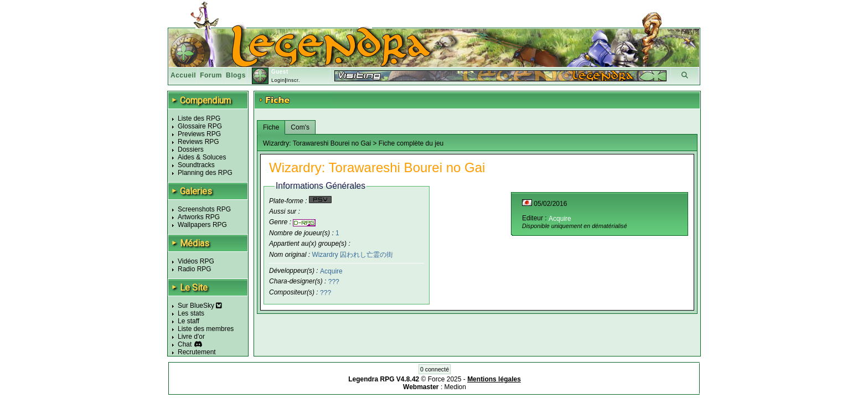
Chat (185, 344)
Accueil (183, 75)
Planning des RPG (205, 173)
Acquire (331, 271)
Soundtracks (196, 165)
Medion (455, 387)
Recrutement (197, 352)
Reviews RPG (198, 142)
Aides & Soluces (202, 157)
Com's (300, 127)
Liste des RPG (199, 118)
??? (334, 282)
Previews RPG (199, 134)
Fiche (271, 127)
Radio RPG (195, 269)
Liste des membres (206, 329)
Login (278, 80)
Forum (211, 75)
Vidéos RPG (196, 261)
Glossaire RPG (200, 126)
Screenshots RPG (204, 209)
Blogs (236, 75)
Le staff (188, 321)
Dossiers (191, 149)
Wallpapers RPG (202, 225)
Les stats (191, 313)
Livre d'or (191, 337)
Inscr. (293, 80)
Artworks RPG (199, 217)
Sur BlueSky (200, 306)
